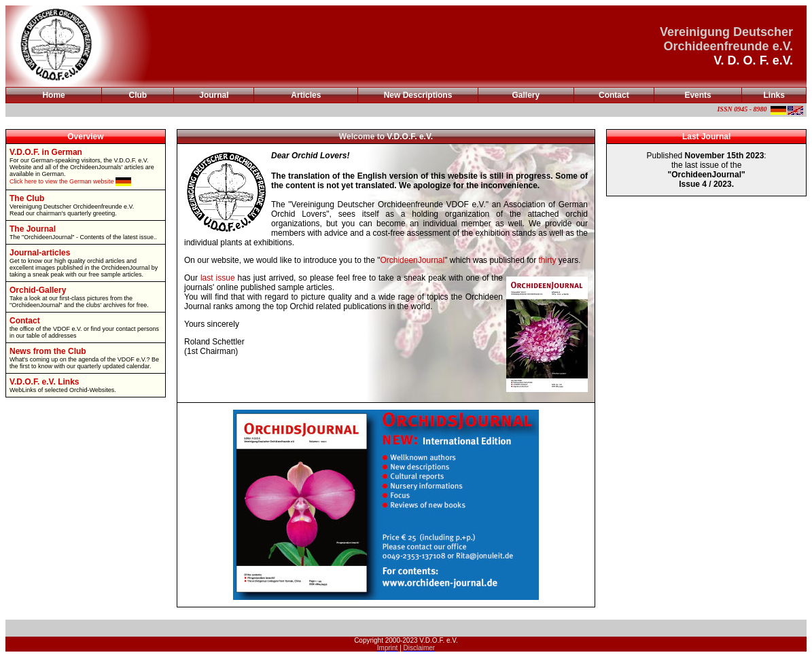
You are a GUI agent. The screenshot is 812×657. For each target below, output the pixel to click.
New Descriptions (418, 95)
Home (53, 95)
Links (774, 95)
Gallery (526, 95)
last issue (218, 278)
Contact (614, 95)
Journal (214, 95)
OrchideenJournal (412, 260)
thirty (547, 260)
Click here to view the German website (70, 181)
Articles (306, 95)
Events (698, 95)
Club (138, 95)
